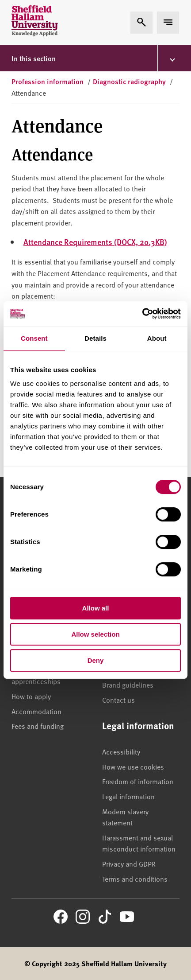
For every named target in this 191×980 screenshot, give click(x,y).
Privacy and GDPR (129, 863)
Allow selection (95, 634)
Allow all (96, 608)
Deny (96, 660)
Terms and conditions (135, 879)
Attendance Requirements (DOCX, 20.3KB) (95, 242)
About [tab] (157, 338)
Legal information (128, 796)
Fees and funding (38, 726)
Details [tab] (95, 338)
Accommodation (36, 711)
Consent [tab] (34, 338)
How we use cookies (133, 766)
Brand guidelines (128, 684)
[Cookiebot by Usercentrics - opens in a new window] (142, 314)
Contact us (118, 700)
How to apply (31, 696)
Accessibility (121, 751)
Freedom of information (138, 781)
